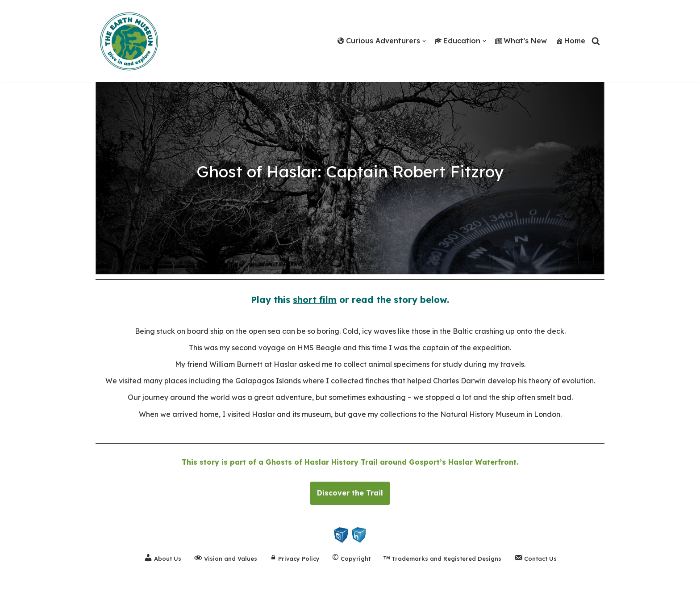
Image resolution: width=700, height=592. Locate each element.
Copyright (351, 558)
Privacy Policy (295, 558)
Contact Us (535, 558)
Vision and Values (225, 558)
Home (571, 41)
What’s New (521, 41)
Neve (16, 580)
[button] (424, 41)
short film (315, 300)
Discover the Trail (350, 493)
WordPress (93, 580)
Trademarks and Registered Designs (442, 558)
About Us (162, 558)
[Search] (596, 41)
